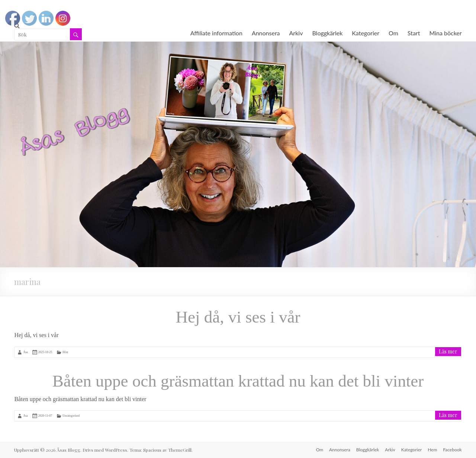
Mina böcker (445, 33)
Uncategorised (71, 416)
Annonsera (266, 33)
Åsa (25, 352)
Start (414, 33)
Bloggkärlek (327, 33)
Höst (65, 352)
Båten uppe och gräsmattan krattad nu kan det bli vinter (238, 381)
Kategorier (366, 33)
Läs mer (448, 351)
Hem (432, 450)
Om (393, 33)
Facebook (452, 450)
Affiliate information (216, 33)
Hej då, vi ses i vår (238, 317)
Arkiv (296, 33)
